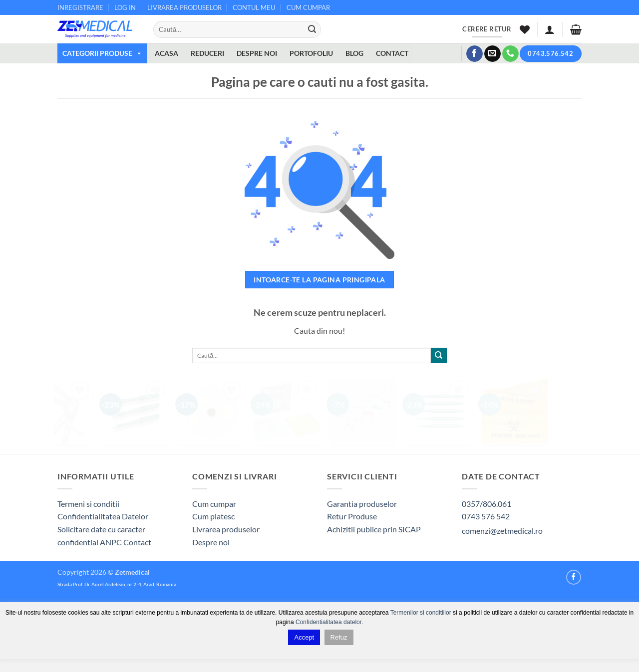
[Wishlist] (525, 29)
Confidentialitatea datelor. (329, 622)
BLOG (354, 53)
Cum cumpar (214, 504)
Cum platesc (213, 516)
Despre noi (211, 542)
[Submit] (312, 29)
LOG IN (125, 7)
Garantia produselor (362, 504)
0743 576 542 (486, 516)
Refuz (339, 637)
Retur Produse (352, 516)
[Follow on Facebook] (475, 54)
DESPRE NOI (257, 53)
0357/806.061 (486, 504)
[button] (550, 29)
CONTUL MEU (254, 7)
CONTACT (392, 53)
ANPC (112, 542)
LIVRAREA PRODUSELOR (184, 7)
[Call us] (510, 54)
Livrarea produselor (226, 529)
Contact (137, 542)
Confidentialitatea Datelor (103, 516)
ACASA (166, 53)
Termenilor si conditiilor (421, 613)
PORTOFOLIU (311, 53)
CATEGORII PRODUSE (102, 53)
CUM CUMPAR (308, 7)
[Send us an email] (492, 54)
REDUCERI (207, 53)
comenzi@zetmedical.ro (502, 531)
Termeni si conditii (88, 504)
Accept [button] (304, 637)
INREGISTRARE (80, 7)
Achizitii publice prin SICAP (374, 529)
